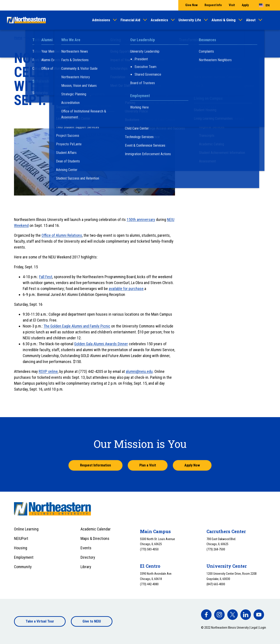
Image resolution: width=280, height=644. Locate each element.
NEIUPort (21, 538)
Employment (24, 557)
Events (86, 548)
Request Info (213, 5)
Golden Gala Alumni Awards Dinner (101, 344)
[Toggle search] (270, 20)
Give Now (191, 5)
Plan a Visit (148, 465)
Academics (159, 20)
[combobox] (264, 5)
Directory (88, 557)
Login (263, 628)
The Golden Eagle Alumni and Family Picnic (77, 326)
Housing (21, 548)
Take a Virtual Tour (40, 621)
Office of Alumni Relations (62, 235)
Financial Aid (130, 20)
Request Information (95, 465)
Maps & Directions (95, 538)
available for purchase (126, 289)
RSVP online (48, 371)
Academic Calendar (96, 529)
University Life (190, 20)
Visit (232, 5)
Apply (245, 5)
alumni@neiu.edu (139, 371)
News (30, 38)
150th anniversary (141, 220)
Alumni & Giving (224, 20)
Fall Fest (46, 277)
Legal (254, 628)
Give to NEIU (92, 621)
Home (18, 38)
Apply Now (192, 465)
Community (23, 567)
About (251, 20)
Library (86, 567)
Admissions (101, 20)
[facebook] (206, 615)
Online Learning (26, 529)
